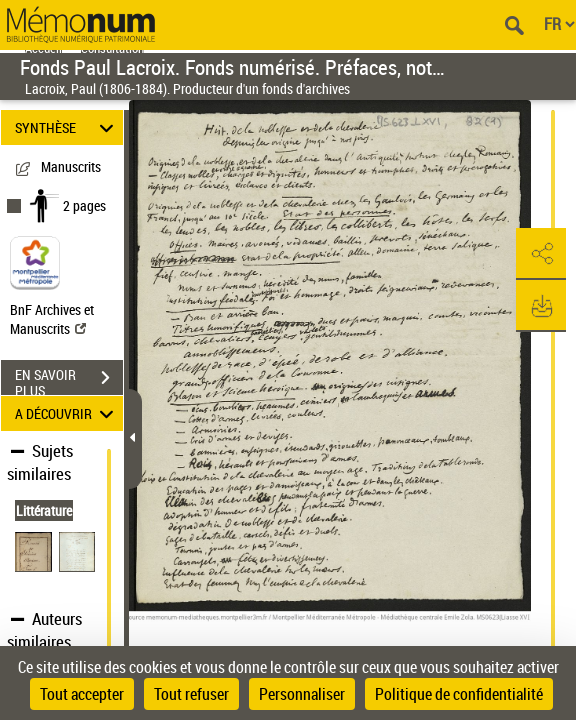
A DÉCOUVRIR (67, 413)
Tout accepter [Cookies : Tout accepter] (82, 694)
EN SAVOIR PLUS (69, 380)
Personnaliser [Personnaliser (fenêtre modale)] (302, 694)
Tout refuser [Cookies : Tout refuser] (191, 694)
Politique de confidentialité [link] (459, 694)
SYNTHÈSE (67, 127)
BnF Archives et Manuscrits (52, 319)
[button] (541, 254)
